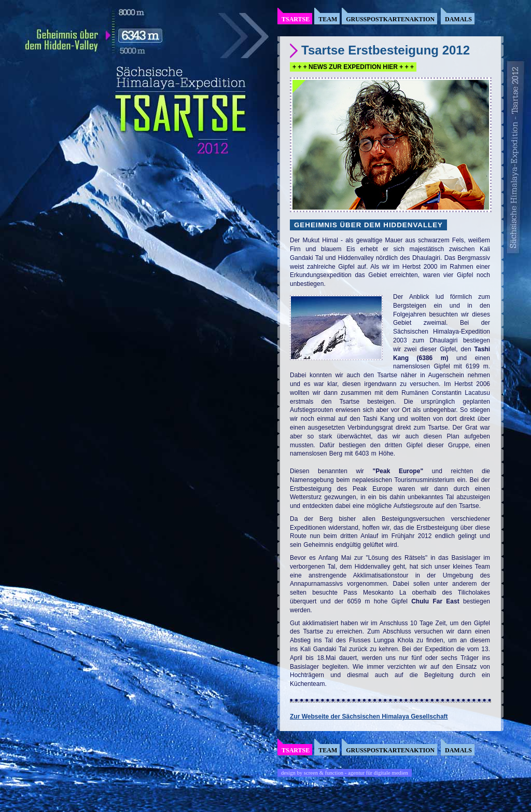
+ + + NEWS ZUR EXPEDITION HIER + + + (353, 67)
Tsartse (296, 19)
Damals (458, 19)
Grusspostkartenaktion (390, 19)
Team (328, 19)
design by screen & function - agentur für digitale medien (345, 773)
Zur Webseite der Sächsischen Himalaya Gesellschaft (369, 717)
